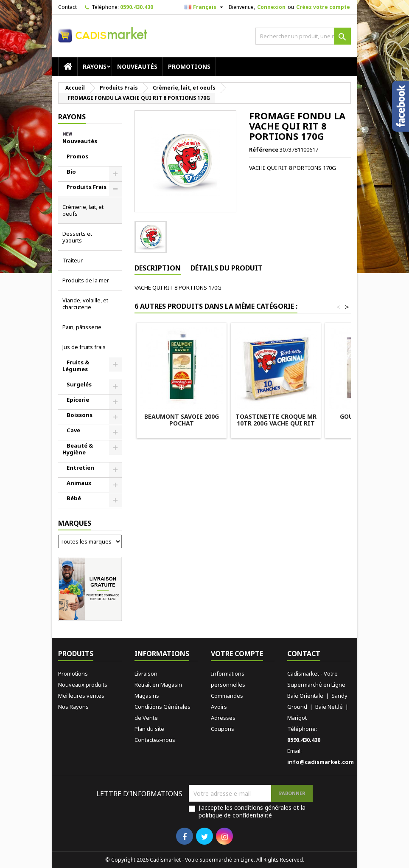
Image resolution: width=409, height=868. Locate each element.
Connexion (271, 7)
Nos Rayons (73, 707)
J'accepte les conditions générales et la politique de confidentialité (252, 812)
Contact (67, 7)
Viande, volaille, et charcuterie (85, 304)
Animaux (79, 483)
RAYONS (95, 66)
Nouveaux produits (83, 685)
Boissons (80, 415)
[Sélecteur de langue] (205, 7)
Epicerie (78, 400)
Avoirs (219, 707)
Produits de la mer (86, 280)
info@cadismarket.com (321, 762)
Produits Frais (87, 187)
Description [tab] (158, 268)
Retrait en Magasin (158, 685)
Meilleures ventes (81, 696)
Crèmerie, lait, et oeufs (83, 210)
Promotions (189, 66)
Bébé (74, 498)
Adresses (223, 718)
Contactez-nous (155, 740)
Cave (73, 430)
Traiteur (73, 260)
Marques (75, 523)
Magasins (147, 696)
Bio (71, 172)
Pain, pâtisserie (82, 327)
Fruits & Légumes (76, 366)
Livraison (146, 674)
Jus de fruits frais (84, 347)
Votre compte (237, 654)
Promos (77, 156)
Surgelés (79, 384)
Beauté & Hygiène (78, 449)
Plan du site (149, 729)
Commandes (227, 696)
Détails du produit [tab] (227, 268)
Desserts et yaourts (77, 237)
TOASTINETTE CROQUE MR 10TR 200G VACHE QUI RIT (276, 420)
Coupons (223, 729)
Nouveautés (137, 66)
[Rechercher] (303, 36)
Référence (264, 149)
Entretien (80, 468)
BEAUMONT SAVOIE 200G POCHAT (182, 420)
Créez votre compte (323, 7)
